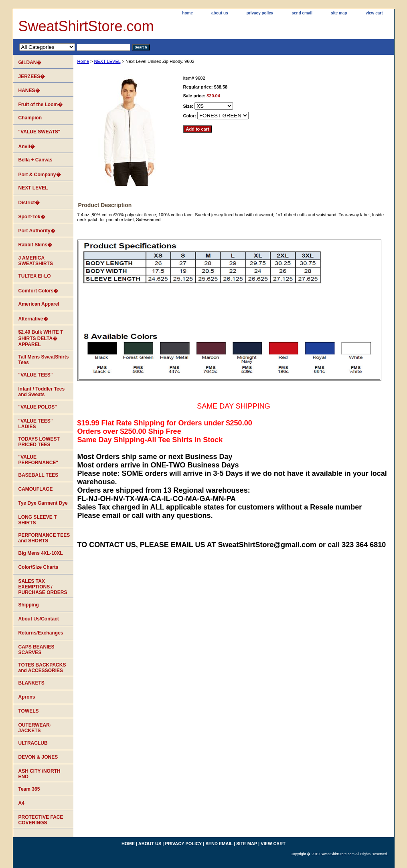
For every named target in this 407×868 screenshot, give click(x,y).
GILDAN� (30, 62)
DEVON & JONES (38, 757)
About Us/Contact (39, 619)
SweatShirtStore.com (86, 26)
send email (302, 13)
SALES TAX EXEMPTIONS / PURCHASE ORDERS (43, 587)
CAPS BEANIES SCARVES (36, 650)
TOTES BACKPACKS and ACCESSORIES (42, 668)
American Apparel (39, 304)
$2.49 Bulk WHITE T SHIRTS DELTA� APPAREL (41, 338)
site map (339, 13)
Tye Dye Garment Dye (43, 503)
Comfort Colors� (38, 291)
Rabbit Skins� (35, 245)
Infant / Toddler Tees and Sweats (42, 392)
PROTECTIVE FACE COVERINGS (41, 820)
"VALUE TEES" (36, 375)
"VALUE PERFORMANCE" (38, 460)
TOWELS (29, 711)
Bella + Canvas (35, 160)
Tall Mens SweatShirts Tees (44, 360)
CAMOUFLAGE (36, 489)
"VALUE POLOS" (38, 407)
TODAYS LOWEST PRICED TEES (39, 442)
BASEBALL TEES (38, 475)
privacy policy (260, 13)
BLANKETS (31, 683)
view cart (374, 13)
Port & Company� (40, 175)
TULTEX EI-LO (35, 276)
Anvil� (27, 147)
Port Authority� (37, 231)
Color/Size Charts (38, 567)
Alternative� (33, 319)
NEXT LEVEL (107, 61)
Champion (30, 118)
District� (29, 203)
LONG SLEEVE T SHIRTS (38, 520)
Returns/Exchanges (41, 633)
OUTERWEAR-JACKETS (35, 728)
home (187, 13)
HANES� (29, 91)
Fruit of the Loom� (41, 105)
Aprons (27, 697)
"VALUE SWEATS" (39, 132)
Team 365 (29, 789)
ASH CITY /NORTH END (39, 774)
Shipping (29, 605)
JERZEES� (32, 77)
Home (83, 61)
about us (220, 13)
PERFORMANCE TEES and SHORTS (44, 538)
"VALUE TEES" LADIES (36, 424)
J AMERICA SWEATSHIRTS (36, 261)
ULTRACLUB (33, 743)
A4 (21, 803)
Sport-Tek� (32, 217)
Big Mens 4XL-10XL (41, 553)
